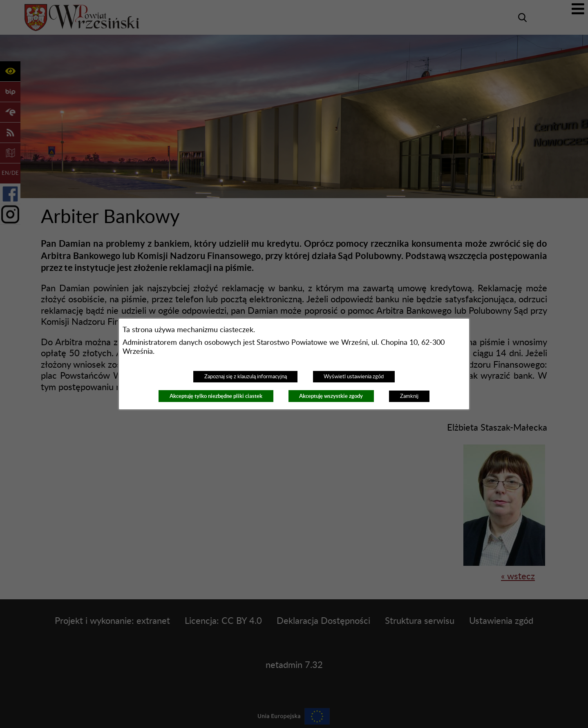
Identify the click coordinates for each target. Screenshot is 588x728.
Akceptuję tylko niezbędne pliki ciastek (216, 396)
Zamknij (409, 396)
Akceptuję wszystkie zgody (331, 396)
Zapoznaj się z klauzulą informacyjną (246, 377)
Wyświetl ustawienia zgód (354, 377)
